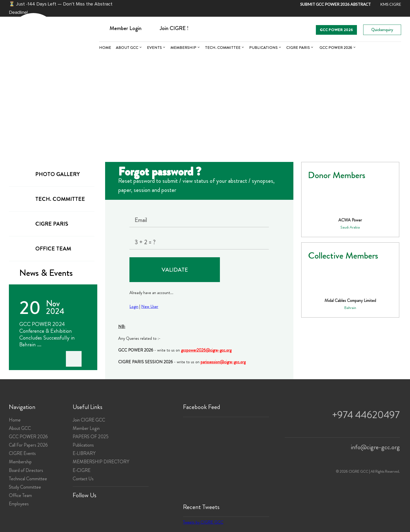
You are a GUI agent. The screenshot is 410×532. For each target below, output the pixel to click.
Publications (263, 48)
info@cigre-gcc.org (375, 447)
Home (105, 48)
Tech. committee (223, 48)
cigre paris (42, 223)
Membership (183, 48)
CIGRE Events (22, 453)
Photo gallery (48, 174)
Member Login (86, 428)
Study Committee (25, 487)
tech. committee (51, 199)
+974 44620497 (366, 415)
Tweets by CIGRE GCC (203, 522)
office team (44, 248)
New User (150, 306)
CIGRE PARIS (298, 48)
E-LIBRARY (84, 453)
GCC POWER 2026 (336, 30)
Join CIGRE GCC (89, 420)
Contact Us (83, 479)
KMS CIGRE (391, 4)
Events (154, 48)
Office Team (20, 495)
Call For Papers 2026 (28, 445)
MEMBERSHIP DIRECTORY (101, 462)
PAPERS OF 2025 (91, 437)
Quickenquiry (382, 30)
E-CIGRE (82, 470)
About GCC (127, 48)
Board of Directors (26, 470)
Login (134, 306)
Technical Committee (28, 479)
